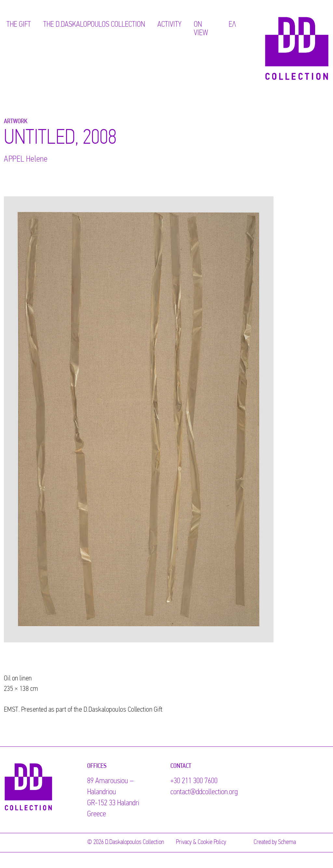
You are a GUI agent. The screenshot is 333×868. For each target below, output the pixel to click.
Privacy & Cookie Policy (201, 842)
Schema (287, 842)
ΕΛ (232, 25)
